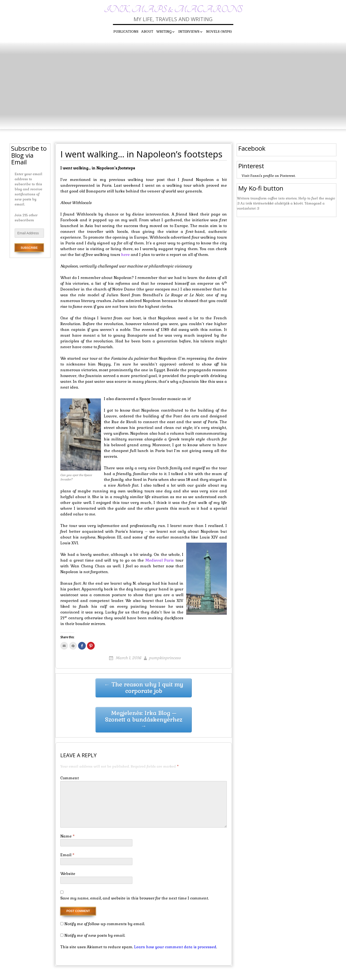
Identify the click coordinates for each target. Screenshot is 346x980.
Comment (70, 778)
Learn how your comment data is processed (175, 947)
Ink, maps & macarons (173, 9)
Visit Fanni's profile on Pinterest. (269, 176)
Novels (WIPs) (219, 31)
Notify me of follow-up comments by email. (105, 924)
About (147, 31)
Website (68, 874)
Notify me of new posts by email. (95, 935)
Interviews (189, 31)
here (125, 255)
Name (68, 836)
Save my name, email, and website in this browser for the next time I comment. (135, 898)
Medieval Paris (160, 560)
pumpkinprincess (165, 658)
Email (67, 855)
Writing (164, 31)
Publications (126, 31)
